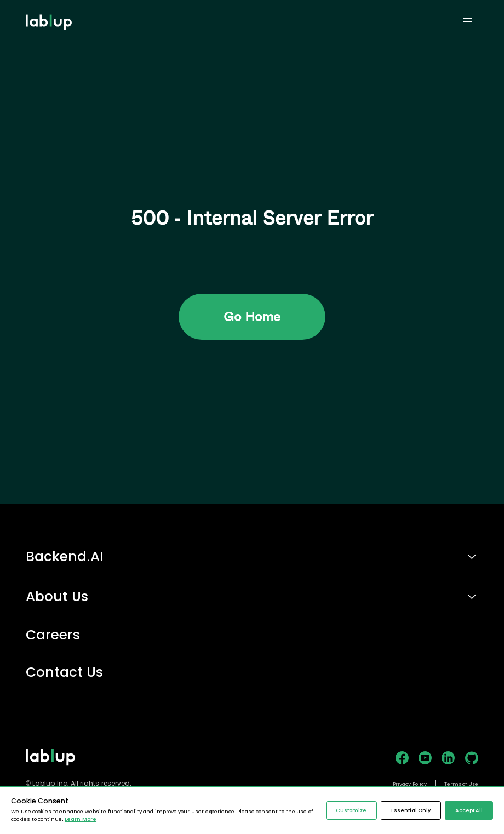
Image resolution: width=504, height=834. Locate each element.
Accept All (469, 810)
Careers (53, 635)
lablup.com (50, 4)
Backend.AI (65, 556)
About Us (57, 596)
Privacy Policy (410, 784)
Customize (351, 810)
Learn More (81, 819)
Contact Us (64, 673)
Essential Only (411, 810)
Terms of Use (461, 784)
